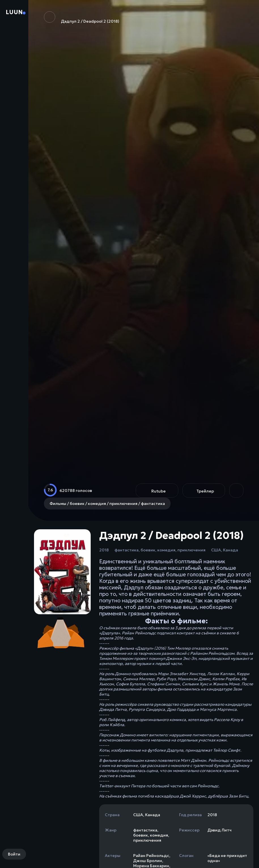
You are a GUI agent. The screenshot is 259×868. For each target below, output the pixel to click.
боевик (148, 550)
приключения (191, 550)
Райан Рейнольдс (151, 856)
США (216, 550)
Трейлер (205, 491)
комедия (166, 550)
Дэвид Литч (219, 830)
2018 (104, 550)
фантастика (127, 550)
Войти (14, 854)
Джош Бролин (148, 861)
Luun (14, 12)
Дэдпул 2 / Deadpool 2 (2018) (82, 18)
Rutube (159, 491)
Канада (231, 550)
